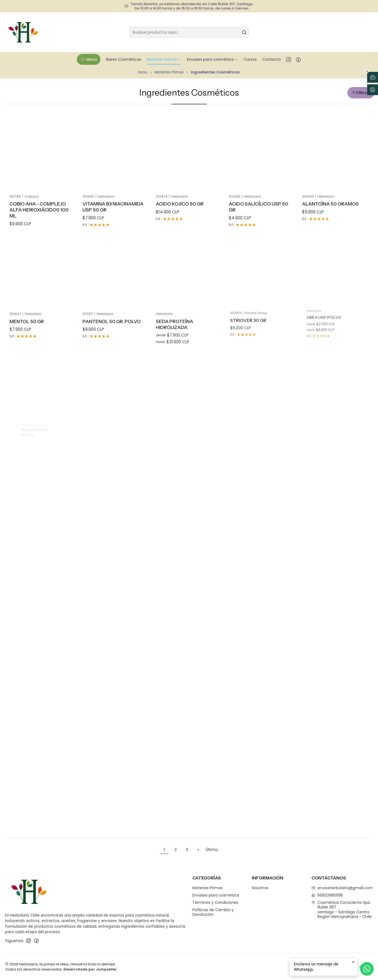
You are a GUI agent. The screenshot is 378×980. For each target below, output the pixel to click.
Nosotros (260, 888)
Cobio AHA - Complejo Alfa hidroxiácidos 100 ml (39, 210)
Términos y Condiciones (215, 902)
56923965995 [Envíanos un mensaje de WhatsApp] (327, 895)
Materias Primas (169, 72)
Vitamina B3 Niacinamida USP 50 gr (113, 207)
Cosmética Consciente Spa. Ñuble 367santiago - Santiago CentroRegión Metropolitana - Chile (342, 910)
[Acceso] (373, 90)
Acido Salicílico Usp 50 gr (258, 207)
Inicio (143, 72)
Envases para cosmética (216, 895)
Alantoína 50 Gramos (330, 204)
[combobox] (189, 32)
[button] (89, 59)
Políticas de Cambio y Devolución (213, 912)
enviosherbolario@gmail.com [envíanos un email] (342, 888)
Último (212, 850)
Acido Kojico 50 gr (180, 204)
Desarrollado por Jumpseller (90, 969)
